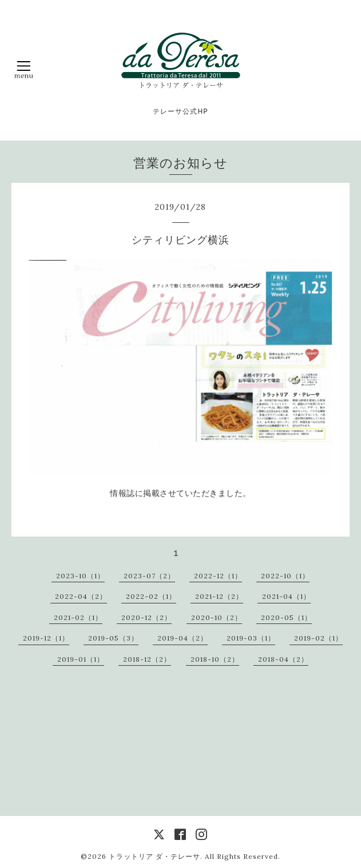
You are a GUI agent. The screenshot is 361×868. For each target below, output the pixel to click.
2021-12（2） (219, 596)
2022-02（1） (151, 596)
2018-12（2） (147, 659)
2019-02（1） (318, 638)
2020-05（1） (286, 617)
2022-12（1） (218, 576)
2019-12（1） (46, 638)
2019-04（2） (183, 638)
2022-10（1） (285, 576)
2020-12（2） (146, 617)
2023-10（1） (80, 576)
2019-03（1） (251, 638)
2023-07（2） (149, 576)
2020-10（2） (217, 617)
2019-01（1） (81, 659)
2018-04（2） (283, 659)
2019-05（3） (113, 638)
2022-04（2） (81, 596)
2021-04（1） (286, 596)
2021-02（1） (78, 617)
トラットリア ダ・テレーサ (154, 856)
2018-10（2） (215, 659)
